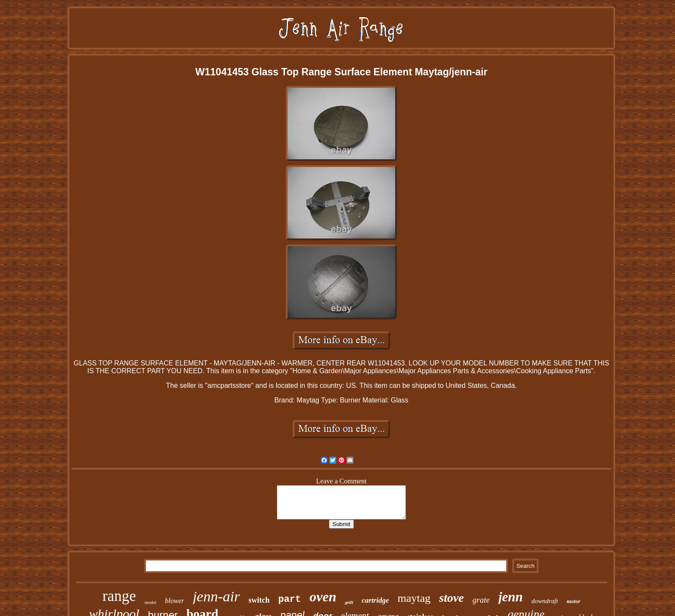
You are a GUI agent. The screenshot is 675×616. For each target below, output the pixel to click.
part (290, 599)
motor (573, 601)
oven (323, 597)
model (151, 602)
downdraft (545, 601)
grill (349, 602)
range (119, 596)
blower (174, 601)
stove (452, 598)
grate (481, 600)
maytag (414, 598)
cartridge (375, 600)
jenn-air (217, 596)
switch (259, 600)
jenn (511, 597)
